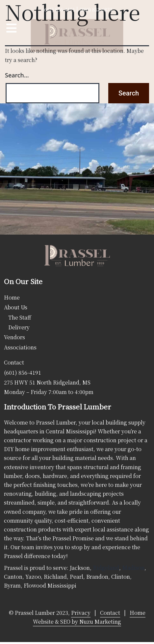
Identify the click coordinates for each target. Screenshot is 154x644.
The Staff (20, 317)
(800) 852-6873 (96, 9)
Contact (14, 362)
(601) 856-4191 (59, 9)
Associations (20, 347)
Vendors (14, 337)
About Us (16, 307)
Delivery (19, 327)
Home (12, 297)
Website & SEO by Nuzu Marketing (77, 622)
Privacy (81, 613)
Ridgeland (106, 568)
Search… (17, 75)
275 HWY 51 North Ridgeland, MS (47, 382)
